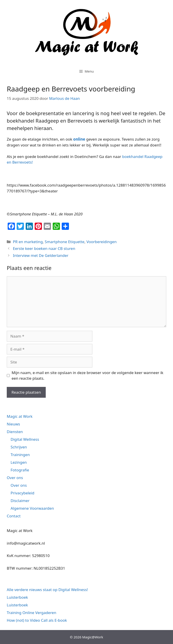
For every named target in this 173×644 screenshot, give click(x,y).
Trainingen (20, 455)
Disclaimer (20, 501)
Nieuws (13, 424)
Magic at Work (20, 416)
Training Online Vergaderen (32, 613)
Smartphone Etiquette (65, 242)
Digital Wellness (25, 439)
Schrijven (19, 447)
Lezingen (19, 462)
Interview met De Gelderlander (41, 255)
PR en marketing (28, 242)
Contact (14, 516)
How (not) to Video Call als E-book (37, 620)
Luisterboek (17, 597)
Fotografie (20, 470)
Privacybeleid (23, 493)
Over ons (15, 478)
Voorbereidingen (102, 242)
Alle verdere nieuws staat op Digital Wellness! (47, 590)
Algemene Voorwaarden (32, 508)
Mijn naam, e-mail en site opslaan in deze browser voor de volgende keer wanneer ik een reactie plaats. (88, 376)
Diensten (15, 432)
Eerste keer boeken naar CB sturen (44, 248)
